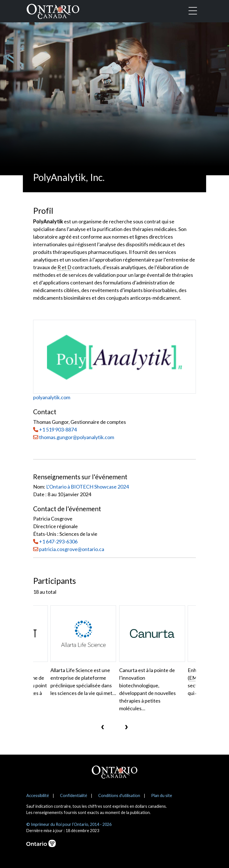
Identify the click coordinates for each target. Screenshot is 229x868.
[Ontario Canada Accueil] (53, 10)
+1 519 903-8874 (58, 429)
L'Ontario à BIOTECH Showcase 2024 (87, 487)
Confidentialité (74, 795)
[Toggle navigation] (193, 11)
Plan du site (162, 795)
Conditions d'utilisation (119, 795)
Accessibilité (38, 795)
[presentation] (103, 727)
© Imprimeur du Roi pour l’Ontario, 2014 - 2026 (69, 824)
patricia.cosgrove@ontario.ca (72, 549)
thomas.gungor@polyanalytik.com (74, 437)
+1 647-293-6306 (58, 541)
